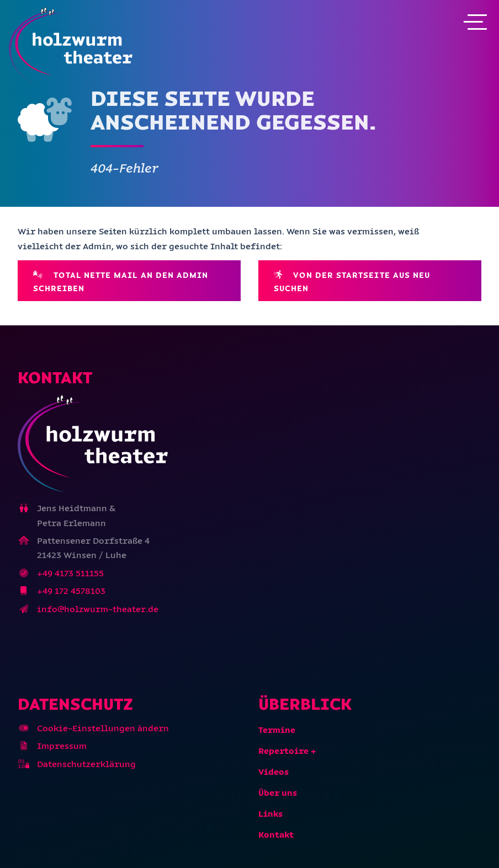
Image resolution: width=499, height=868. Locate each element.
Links (270, 814)
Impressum (62, 746)
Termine (277, 730)
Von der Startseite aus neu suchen (352, 281)
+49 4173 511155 (70, 573)
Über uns (278, 793)
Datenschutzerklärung (86, 764)
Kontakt (276, 835)
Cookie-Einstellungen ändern (103, 728)
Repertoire (283, 751)
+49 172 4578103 (71, 591)
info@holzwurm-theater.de (98, 609)
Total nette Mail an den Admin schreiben (121, 281)
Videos (274, 772)
